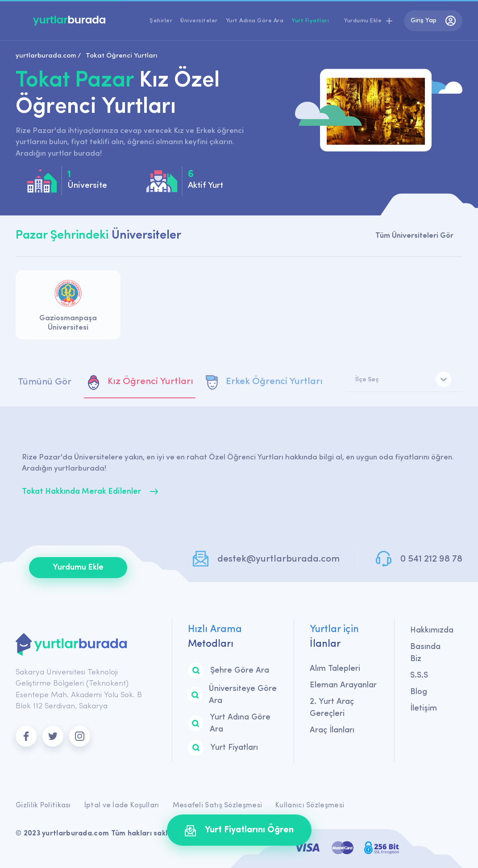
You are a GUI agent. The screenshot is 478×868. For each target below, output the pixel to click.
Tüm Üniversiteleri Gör (414, 236)
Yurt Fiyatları (310, 21)
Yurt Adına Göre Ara (255, 21)
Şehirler (161, 21)
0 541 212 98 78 (431, 559)
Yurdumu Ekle (78, 568)
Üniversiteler (199, 21)
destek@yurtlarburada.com (278, 559)
